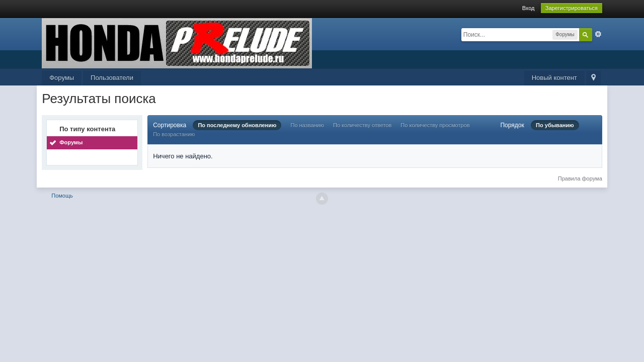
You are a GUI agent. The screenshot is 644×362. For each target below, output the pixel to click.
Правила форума (580, 178)
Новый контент (554, 78)
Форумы (62, 78)
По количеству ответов (362, 125)
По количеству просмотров (435, 125)
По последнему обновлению (237, 125)
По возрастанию (174, 134)
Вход (529, 8)
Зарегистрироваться (572, 8)
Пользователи (112, 78)
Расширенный (598, 34)
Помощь (62, 196)
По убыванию (555, 125)
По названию (307, 125)
